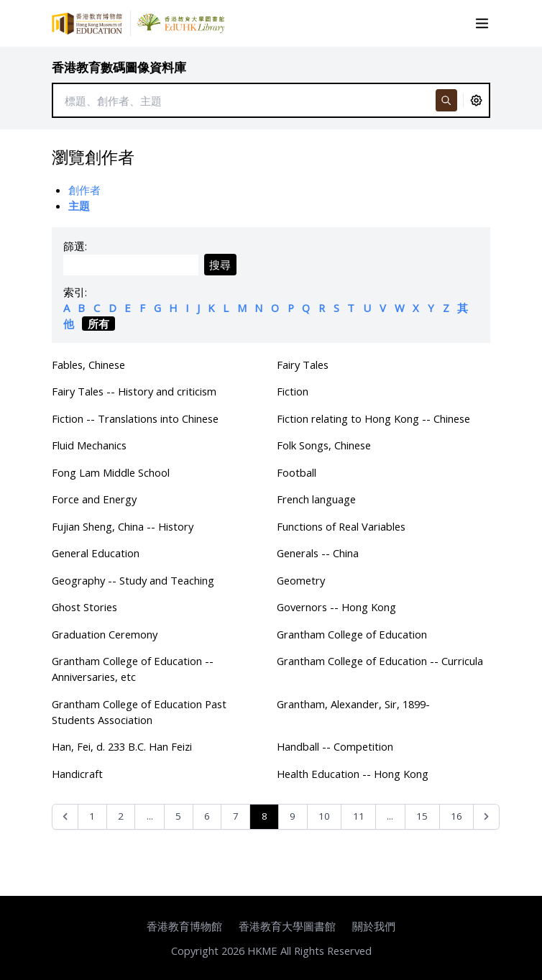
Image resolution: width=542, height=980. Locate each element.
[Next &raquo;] (486, 817)
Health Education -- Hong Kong (353, 774)
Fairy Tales (303, 365)
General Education (96, 553)
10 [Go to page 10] (324, 816)
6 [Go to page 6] (207, 816)
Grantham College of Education (352, 634)
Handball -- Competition (335, 746)
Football (297, 472)
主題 (79, 206)
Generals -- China (318, 553)
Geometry (301, 580)
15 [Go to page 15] (422, 816)
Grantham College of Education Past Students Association (139, 712)
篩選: (75, 246)
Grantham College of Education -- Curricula (380, 661)
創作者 (84, 190)
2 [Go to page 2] (121, 816)
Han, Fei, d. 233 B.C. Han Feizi (122, 746)
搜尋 (220, 265)
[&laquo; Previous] (65, 817)
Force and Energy (94, 499)
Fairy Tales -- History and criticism (134, 391)
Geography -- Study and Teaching (133, 580)
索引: (75, 292)
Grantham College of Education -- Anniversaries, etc (133, 669)
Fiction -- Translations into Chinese (135, 418)
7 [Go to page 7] (236, 816)
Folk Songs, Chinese (324, 445)
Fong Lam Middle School (111, 472)
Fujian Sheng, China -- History (123, 526)
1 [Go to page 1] (92, 816)
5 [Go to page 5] (178, 816)
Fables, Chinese (88, 365)
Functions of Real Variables (341, 526)
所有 (98, 324)
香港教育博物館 (184, 926)
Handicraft (77, 774)
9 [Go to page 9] (293, 816)
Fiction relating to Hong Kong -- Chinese (373, 418)
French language (316, 499)
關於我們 (374, 926)
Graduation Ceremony (105, 634)
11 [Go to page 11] (359, 816)
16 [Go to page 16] (456, 816)
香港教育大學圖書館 (287, 926)
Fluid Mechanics (89, 445)
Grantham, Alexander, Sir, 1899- (353, 704)
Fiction (293, 391)
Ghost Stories (84, 607)
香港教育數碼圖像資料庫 (119, 67)
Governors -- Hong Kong (336, 607)
